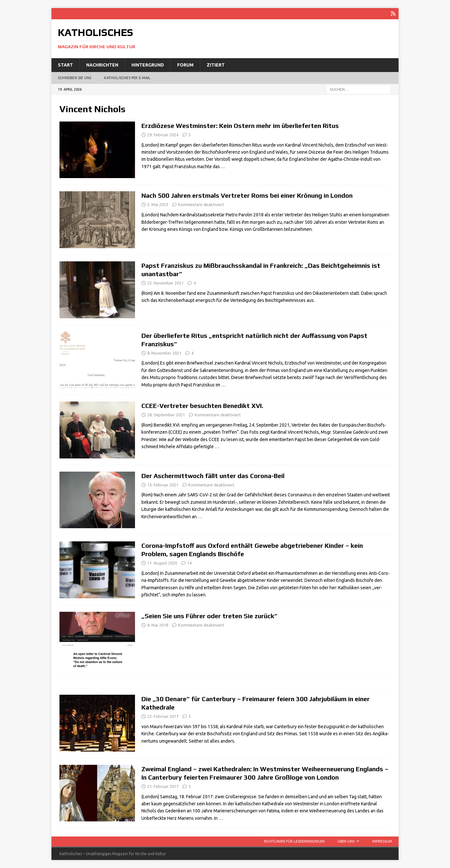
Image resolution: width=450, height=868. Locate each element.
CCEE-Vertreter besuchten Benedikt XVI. (202, 406)
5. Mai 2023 (158, 204)
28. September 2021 (166, 415)
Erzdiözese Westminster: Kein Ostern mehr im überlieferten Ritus (240, 126)
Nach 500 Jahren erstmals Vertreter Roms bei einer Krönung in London (247, 195)
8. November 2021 (164, 353)
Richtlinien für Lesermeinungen (294, 841)
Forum (185, 65)
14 (189, 563)
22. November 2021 (165, 283)
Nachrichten (102, 65)
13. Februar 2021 (163, 485)
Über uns (346, 841)
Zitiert (216, 65)
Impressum (382, 841)
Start (65, 65)
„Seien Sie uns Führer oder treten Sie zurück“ (209, 616)
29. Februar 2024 (163, 135)
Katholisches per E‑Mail (127, 78)
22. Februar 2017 (163, 716)
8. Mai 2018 (158, 625)
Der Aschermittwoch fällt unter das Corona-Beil (213, 476)
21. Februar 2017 (163, 786)
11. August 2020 (162, 563)
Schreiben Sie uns (75, 78)
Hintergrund (148, 65)
